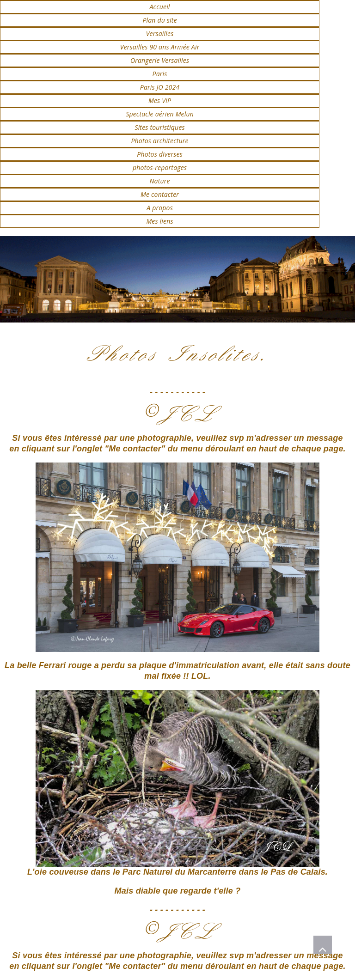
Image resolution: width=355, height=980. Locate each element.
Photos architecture (159, 141)
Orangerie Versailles (160, 60)
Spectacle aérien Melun (160, 114)
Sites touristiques (159, 127)
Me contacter (160, 194)
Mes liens (159, 221)
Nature (160, 181)
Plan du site (159, 20)
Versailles (160, 33)
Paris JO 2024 (160, 87)
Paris (160, 74)
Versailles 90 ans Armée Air (160, 47)
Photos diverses (160, 154)
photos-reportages (160, 167)
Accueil (160, 7)
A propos (160, 208)
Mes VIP (160, 100)
